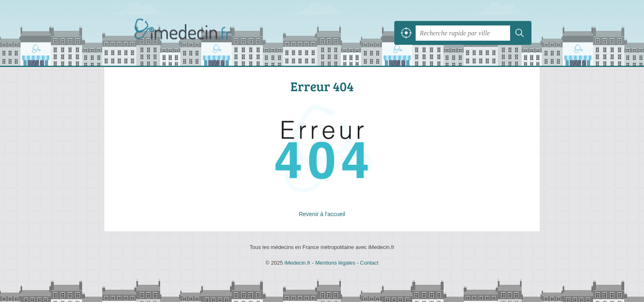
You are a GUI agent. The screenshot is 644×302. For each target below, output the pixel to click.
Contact (369, 263)
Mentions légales (335, 263)
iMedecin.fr (203, 33)
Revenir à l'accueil (322, 214)
